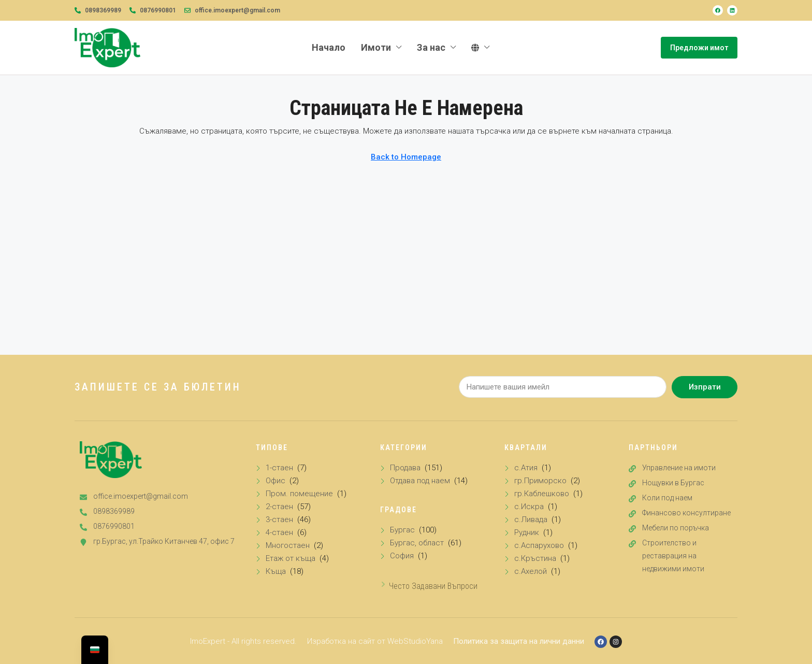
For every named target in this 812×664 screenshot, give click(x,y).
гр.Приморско (540, 481)
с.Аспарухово (539, 545)
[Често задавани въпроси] (383, 584)
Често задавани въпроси (433, 586)
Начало (329, 47)
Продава (405, 468)
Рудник (527, 532)
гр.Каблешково (542, 494)
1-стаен (279, 468)
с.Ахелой (531, 571)
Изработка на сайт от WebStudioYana (375, 641)
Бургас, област (417, 543)
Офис (275, 481)
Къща (276, 571)
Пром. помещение (299, 494)
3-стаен (279, 519)
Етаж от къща (291, 558)
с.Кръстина (535, 558)
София (402, 556)
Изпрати (705, 387)
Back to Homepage (406, 157)
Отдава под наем (420, 481)
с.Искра (529, 507)
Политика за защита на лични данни (519, 641)
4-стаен (279, 532)
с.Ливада (531, 519)
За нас (431, 47)
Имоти (376, 47)
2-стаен (279, 507)
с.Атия (526, 468)
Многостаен (288, 545)
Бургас (402, 530)
